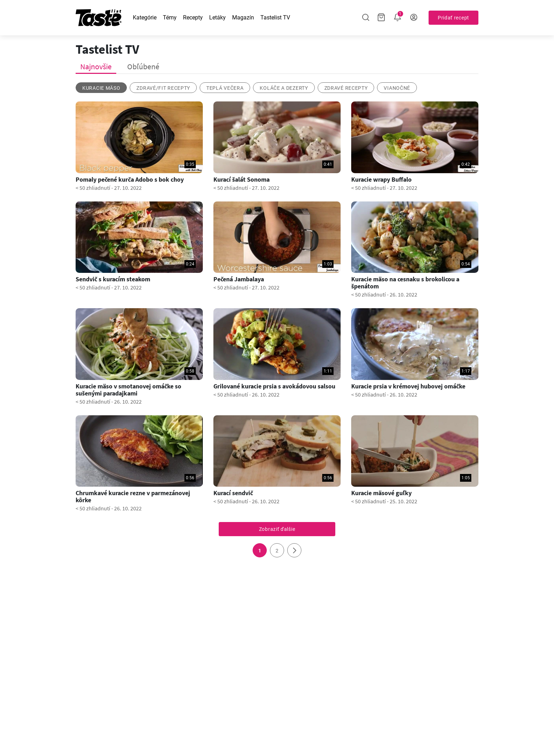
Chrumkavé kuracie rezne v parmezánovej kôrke (133, 497)
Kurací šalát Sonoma (241, 180)
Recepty (193, 17)
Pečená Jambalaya (239, 279)
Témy (170, 17)
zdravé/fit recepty (163, 88)
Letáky (217, 17)
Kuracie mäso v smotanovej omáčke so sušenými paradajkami (128, 390)
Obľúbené (143, 66)
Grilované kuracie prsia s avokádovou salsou (274, 386)
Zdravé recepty (346, 88)
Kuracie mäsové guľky (381, 493)
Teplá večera (225, 88)
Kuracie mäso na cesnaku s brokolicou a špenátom (405, 283)
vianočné (397, 88)
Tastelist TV (275, 17)
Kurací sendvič (233, 493)
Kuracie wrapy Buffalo (381, 180)
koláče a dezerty (284, 88)
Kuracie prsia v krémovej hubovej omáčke (408, 386)
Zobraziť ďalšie (277, 529)
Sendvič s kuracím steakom (113, 279)
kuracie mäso (101, 88)
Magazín (243, 17)
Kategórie (145, 17)
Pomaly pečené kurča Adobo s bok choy (130, 180)
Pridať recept (453, 18)
